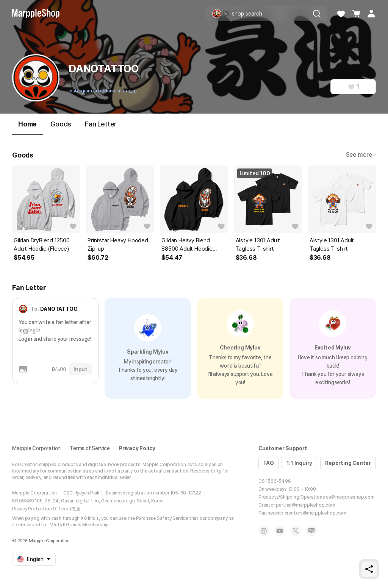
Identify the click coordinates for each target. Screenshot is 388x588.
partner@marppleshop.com (305, 505)
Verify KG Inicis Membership (80, 525)
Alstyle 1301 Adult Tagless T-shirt (258, 245)
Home (27, 127)
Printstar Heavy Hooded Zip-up (118, 245)
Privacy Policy (137, 448)
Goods (61, 124)
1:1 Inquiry (299, 463)
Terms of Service (90, 448)
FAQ (268, 463)
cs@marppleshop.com (350, 497)
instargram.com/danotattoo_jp (102, 91)
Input (81, 369)
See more (361, 155)
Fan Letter (101, 124)
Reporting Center (348, 463)
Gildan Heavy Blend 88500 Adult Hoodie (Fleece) (187, 245)
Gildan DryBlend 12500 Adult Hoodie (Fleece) (42, 245)
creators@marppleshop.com (315, 513)
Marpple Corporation (36, 448)
